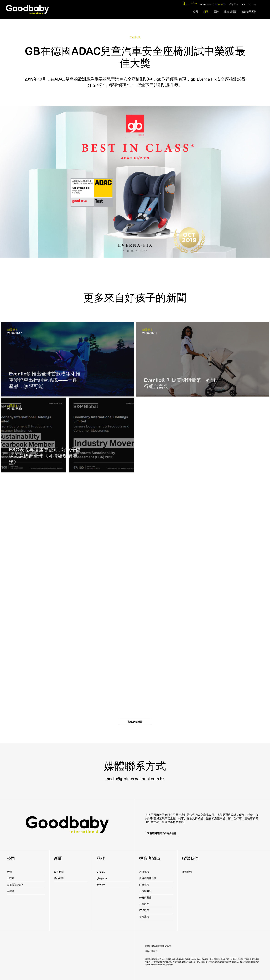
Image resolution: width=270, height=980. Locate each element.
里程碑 (11, 878)
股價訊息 (144, 872)
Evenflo (101, 885)
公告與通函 (145, 891)
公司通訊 (144, 917)
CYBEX (101, 872)
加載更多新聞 (135, 722)
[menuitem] (196, 12)
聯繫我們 (233, 5)
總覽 (9, 872)
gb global (102, 878)
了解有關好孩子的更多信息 (162, 833)
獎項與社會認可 (15, 885)
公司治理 (144, 904)
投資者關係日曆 (148, 878)
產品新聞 (59, 878)
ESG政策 (144, 910)
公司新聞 (59, 872)
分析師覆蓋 (145, 898)
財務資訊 (144, 885)
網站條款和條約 (151, 951)
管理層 (11, 891)
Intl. (243, 5)
